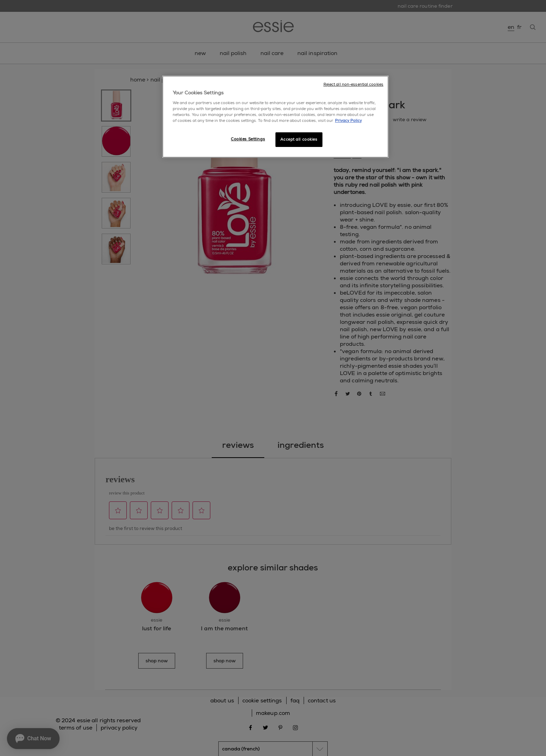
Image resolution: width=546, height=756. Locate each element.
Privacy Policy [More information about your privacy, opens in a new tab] (348, 121)
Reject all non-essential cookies (353, 84)
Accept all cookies (299, 139)
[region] (275, 117)
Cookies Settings (248, 139)
